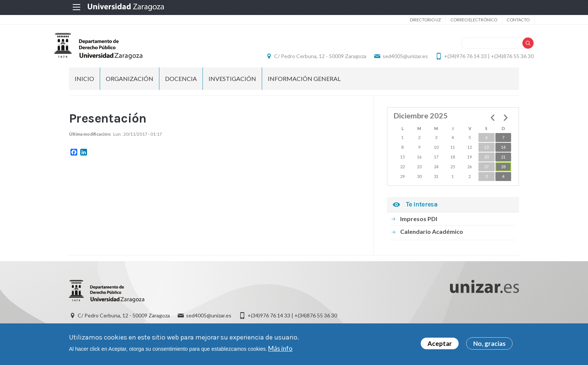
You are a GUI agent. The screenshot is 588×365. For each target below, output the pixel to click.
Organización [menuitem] (130, 83)
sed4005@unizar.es (391, 58)
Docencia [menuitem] (181, 83)
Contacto (503, 20)
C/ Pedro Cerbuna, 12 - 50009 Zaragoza (306, 58)
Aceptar (440, 343)
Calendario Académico (432, 236)
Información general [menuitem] (304, 83)
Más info (280, 348)
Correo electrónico (458, 20)
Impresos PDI (419, 223)
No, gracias (489, 343)
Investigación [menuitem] (232, 83)
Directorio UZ (410, 20)
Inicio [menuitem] (84, 83)
